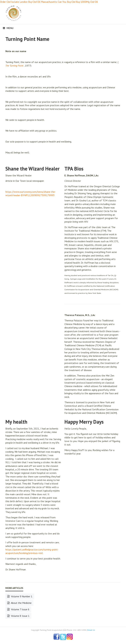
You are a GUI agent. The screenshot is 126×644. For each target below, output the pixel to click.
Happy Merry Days (84, 422)
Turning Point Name (27, 39)
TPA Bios (74, 169)
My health (16, 422)
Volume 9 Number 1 (21, 596)
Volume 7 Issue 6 (20, 609)
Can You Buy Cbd (67, 2)
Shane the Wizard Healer (33, 169)
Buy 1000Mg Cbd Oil (87, 2)
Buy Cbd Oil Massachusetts (43, 2)
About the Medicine (21, 603)
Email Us (91, 630)
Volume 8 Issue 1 (20, 616)
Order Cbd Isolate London (14, 2)
